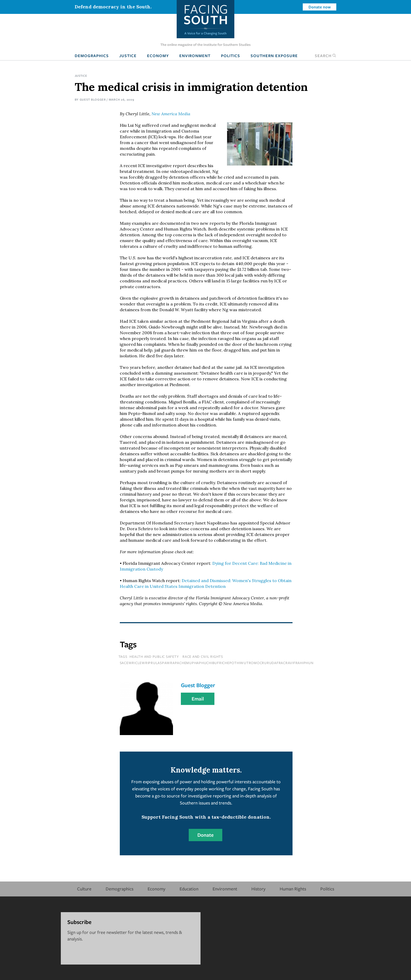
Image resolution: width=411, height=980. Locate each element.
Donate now (320, 7)
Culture (84, 889)
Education (189, 889)
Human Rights (293, 889)
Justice (128, 56)
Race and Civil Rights (203, 656)
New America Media (171, 114)
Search (326, 56)
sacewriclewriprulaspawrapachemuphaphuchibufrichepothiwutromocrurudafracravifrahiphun (217, 663)
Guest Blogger (93, 99)
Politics (231, 56)
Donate (206, 835)
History (258, 889)
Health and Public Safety (154, 656)
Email (198, 699)
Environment (195, 56)
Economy (158, 56)
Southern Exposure (274, 56)
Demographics (92, 56)
